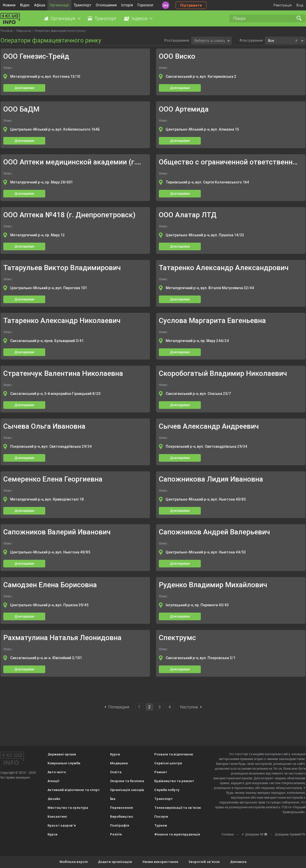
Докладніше (24, 88)
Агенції (53, 781)
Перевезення (121, 808)
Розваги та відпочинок (174, 754)
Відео (25, 5)
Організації (59, 5)
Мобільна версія (74, 862)
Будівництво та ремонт (174, 781)
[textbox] (210, 40)
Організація (63, 18)
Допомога (238, 862)
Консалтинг (57, 817)
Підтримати (191, 5)
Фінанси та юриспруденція (177, 834)
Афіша (40, 5)
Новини (9, 5)
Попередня (119, 707)
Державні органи (62, 754)
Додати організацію (115, 862)
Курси (52, 834)
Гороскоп (145, 5)
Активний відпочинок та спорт (74, 790)
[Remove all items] (296, 41)
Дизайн (54, 799)
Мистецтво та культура (68, 808)
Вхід (300, 5)
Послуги (161, 817)
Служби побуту (167, 790)
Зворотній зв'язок (204, 862)
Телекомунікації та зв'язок (178, 808)
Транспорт (82, 5)
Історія (127, 5)
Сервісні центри (168, 763)
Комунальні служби (64, 763)
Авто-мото (57, 772)
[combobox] (211, 41)
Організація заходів (127, 790)
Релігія (116, 834)
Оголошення (106, 5)
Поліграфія (120, 825)
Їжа (113, 799)
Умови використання (160, 862)
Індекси (140, 18)
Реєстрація (283, 5)
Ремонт (161, 772)
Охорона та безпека (127, 781)
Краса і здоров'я (62, 825)
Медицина (119, 763)
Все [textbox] (271, 41)
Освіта (116, 772)
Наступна (189, 707)
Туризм (161, 825)
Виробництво (121, 817)
